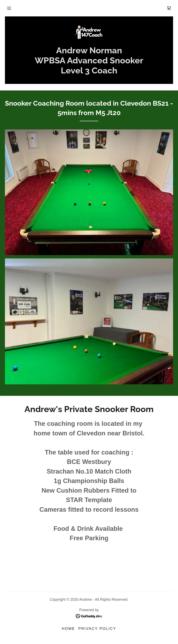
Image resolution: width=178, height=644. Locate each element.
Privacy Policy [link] (97, 629)
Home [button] (68, 629)
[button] (9, 8)
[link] (169, 8)
